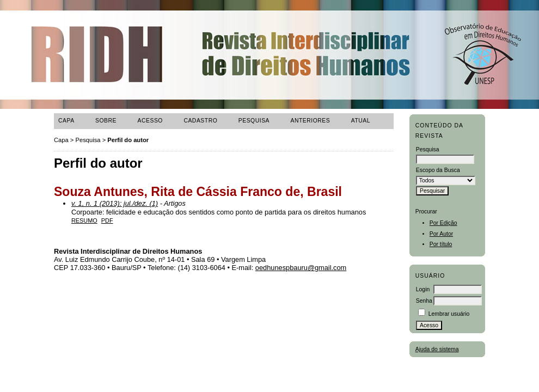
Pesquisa (254, 121)
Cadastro (200, 121)
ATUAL (361, 121)
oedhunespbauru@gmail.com (301, 268)
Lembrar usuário (449, 314)
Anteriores (311, 121)
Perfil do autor (128, 140)
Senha (424, 301)
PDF (107, 220)
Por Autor (441, 234)
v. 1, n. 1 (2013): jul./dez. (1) (115, 203)
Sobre (106, 121)
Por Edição (443, 223)
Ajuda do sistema (437, 349)
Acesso (150, 121)
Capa (66, 121)
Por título (441, 244)
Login (423, 289)
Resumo (84, 220)
